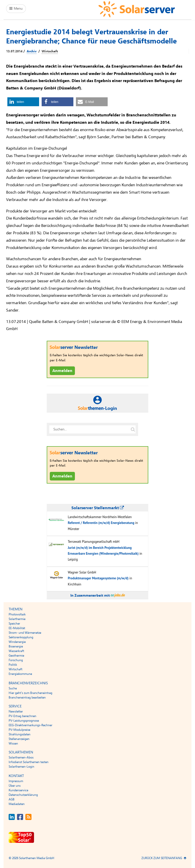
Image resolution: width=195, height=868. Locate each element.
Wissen (13, 743)
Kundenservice (18, 790)
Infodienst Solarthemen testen (29, 762)
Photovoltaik (17, 614)
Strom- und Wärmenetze (25, 633)
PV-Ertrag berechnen (22, 716)
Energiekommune (20, 674)
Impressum (16, 781)
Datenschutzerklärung (23, 795)
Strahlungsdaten (20, 734)
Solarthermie (17, 619)
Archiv (32, 51)
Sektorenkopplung (21, 637)
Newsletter (16, 711)
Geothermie (16, 656)
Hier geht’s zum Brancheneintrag (30, 693)
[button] (23, 102)
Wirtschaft (50, 51)
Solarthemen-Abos (21, 757)
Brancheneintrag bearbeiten (27, 697)
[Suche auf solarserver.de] (133, 429)
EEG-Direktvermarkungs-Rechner (30, 725)
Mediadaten (17, 804)
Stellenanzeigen (19, 739)
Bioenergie (16, 646)
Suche (13, 688)
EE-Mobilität (17, 628)
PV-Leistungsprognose (24, 721)
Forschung (16, 660)
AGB (12, 799)
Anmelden (62, 371)
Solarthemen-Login (21, 767)
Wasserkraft (16, 651)
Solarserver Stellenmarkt (98, 508)
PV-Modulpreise (19, 730)
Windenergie (17, 642)
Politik (13, 665)
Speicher (14, 624)
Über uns (15, 786)
